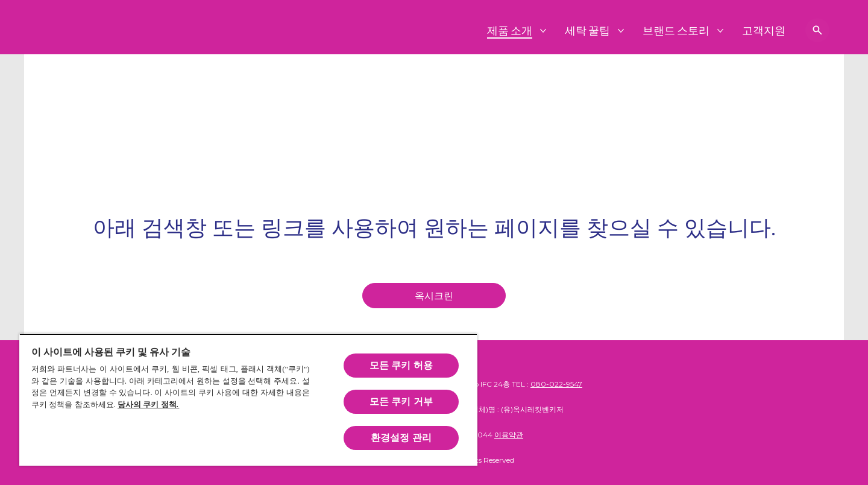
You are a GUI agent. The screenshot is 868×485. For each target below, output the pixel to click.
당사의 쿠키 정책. (148, 404)
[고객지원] (764, 30)
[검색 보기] (817, 30)
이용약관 (509, 435)
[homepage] (434, 296)
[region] (248, 400)
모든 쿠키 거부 (401, 401)
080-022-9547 (556, 384)
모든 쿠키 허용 (401, 365)
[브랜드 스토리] (677, 30)
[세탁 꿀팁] (588, 30)
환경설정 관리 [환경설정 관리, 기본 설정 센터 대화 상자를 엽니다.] (401, 438)
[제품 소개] (510, 30)
